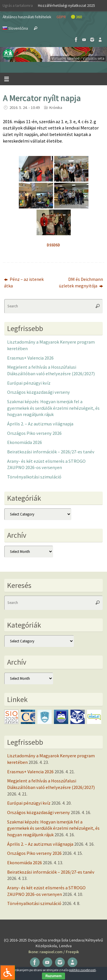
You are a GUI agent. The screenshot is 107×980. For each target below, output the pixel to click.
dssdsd (53, 245)
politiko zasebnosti (82, 970)
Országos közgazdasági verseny (39, 392)
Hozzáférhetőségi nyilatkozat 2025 (66, 5)
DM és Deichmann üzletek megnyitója (81, 282)
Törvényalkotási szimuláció (34, 477)
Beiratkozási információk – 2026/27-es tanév (51, 452)
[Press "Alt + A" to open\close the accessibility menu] (8, 972)
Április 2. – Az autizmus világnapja (40, 424)
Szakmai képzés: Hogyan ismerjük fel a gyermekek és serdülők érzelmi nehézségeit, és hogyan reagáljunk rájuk (53, 408)
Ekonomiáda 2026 (25, 442)
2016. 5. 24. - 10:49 (25, 107)
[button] (53, 54)
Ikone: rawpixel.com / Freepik (54, 952)
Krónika (56, 107)
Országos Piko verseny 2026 (34, 433)
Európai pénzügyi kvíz (29, 383)
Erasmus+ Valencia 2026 (30, 358)
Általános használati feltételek (27, 17)
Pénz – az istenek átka (24, 282)
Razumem (53, 976)
